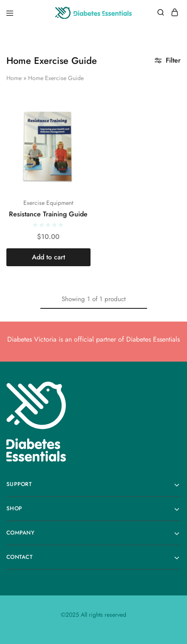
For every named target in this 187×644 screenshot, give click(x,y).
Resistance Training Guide (48, 214)
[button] (48, 257)
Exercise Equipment (48, 203)
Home (14, 78)
